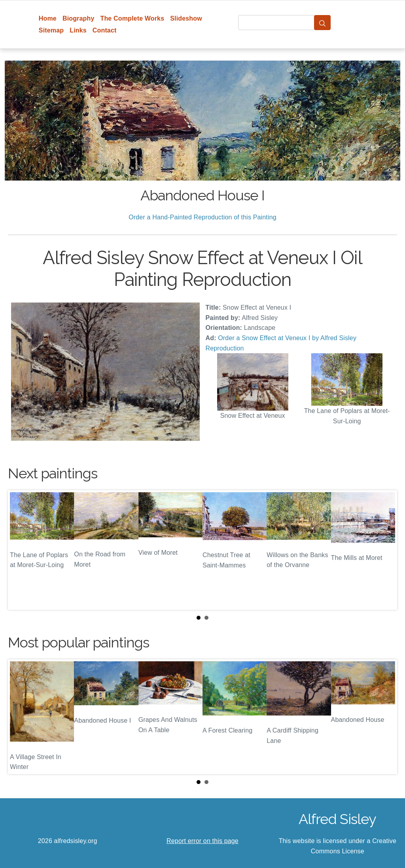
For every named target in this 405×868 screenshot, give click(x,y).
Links (78, 30)
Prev (20, 550)
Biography (79, 18)
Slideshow (186, 18)
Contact (105, 30)
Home (48, 18)
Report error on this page (202, 841)
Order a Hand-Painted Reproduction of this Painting (202, 217)
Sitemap (51, 30)
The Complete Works (132, 18)
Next (385, 550)
